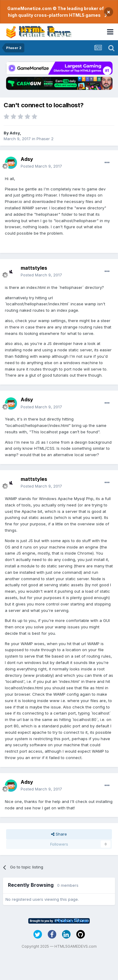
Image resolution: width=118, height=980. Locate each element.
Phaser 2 (45, 139)
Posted (41, 166)
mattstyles (34, 268)
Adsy (15, 133)
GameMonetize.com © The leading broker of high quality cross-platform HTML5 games (56, 12)
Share (59, 834)
